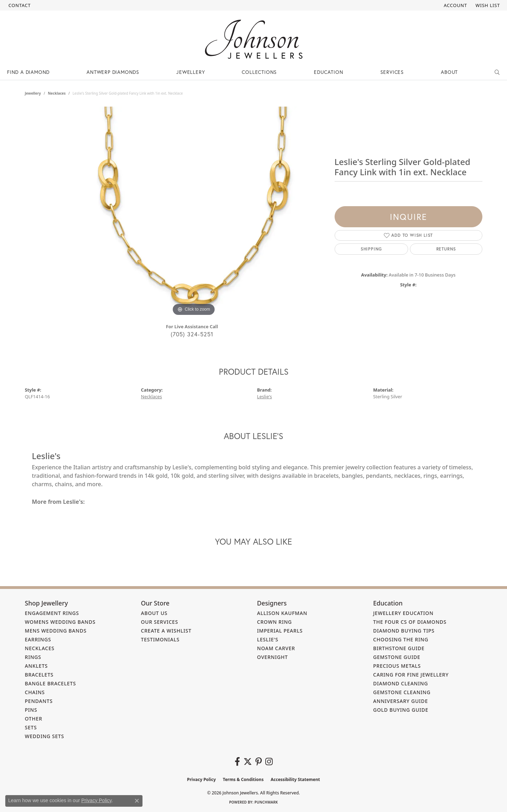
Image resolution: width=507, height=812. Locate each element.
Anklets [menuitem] (36, 666)
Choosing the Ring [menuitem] (401, 639)
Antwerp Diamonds (113, 72)
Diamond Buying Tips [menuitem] (404, 631)
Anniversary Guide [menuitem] (401, 701)
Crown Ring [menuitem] (275, 622)
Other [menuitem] (34, 719)
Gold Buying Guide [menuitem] (401, 710)
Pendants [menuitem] (39, 701)
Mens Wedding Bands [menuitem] (56, 631)
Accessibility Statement (295, 779)
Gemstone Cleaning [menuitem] (402, 692)
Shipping (371, 249)
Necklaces (57, 93)
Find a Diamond (28, 72)
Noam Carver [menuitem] (276, 648)
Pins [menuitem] (31, 710)
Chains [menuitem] (35, 692)
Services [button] (392, 72)
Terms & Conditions (243, 779)
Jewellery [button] (191, 72)
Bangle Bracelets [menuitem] (51, 683)
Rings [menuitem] (33, 657)
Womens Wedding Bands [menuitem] (60, 622)
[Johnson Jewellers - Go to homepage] (254, 39)
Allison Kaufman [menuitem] (282, 613)
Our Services (160, 622)
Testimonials (160, 639)
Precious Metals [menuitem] (397, 666)
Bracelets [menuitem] (39, 675)
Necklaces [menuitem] (40, 648)
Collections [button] (259, 72)
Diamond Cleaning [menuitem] (401, 683)
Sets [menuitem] (31, 727)
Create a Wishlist (166, 631)
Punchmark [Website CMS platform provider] (266, 802)
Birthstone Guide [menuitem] (399, 648)
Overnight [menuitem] (273, 657)
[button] (455, 5)
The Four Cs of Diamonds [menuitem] (410, 622)
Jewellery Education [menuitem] (404, 613)
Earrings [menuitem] (38, 639)
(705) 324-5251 (192, 334)
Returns (446, 249)
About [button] (449, 72)
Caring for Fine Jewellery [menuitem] (411, 675)
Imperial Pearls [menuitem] (280, 631)
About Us (154, 613)
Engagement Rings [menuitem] (52, 613)
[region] (194, 212)
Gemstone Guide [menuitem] (397, 657)
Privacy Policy (202, 779)
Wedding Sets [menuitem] (45, 736)
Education (328, 72)
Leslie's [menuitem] (268, 639)
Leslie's (265, 397)
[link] (19, 5)
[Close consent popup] (137, 801)
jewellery (33, 93)
